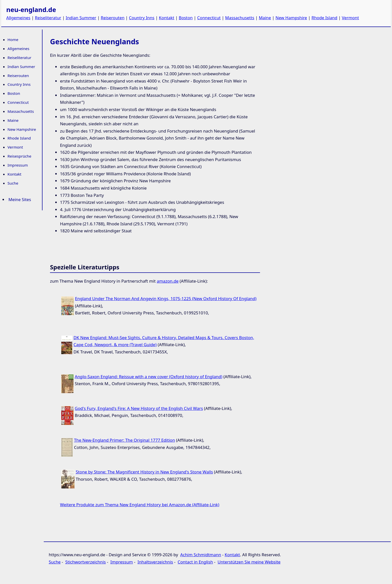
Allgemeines (18, 18)
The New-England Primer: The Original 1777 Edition (124, 440)
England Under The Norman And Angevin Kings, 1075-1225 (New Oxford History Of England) (166, 299)
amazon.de (168, 281)
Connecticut (209, 18)
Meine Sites (20, 199)
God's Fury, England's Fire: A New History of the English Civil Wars (139, 408)
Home (13, 40)
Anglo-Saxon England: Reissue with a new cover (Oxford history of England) (148, 377)
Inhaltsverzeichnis (155, 562)
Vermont (350, 18)
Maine (265, 18)
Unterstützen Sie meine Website (249, 562)
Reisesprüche (19, 156)
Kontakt (167, 18)
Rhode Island (324, 18)
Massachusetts (240, 18)
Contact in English (195, 562)
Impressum (18, 165)
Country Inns (142, 18)
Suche (13, 183)
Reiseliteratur (48, 18)
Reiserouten (113, 18)
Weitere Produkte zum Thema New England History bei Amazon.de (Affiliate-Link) (140, 505)
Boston (186, 18)
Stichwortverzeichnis (85, 562)
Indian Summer (81, 18)
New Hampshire (291, 18)
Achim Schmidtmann (201, 555)
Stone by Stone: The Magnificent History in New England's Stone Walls (144, 472)
